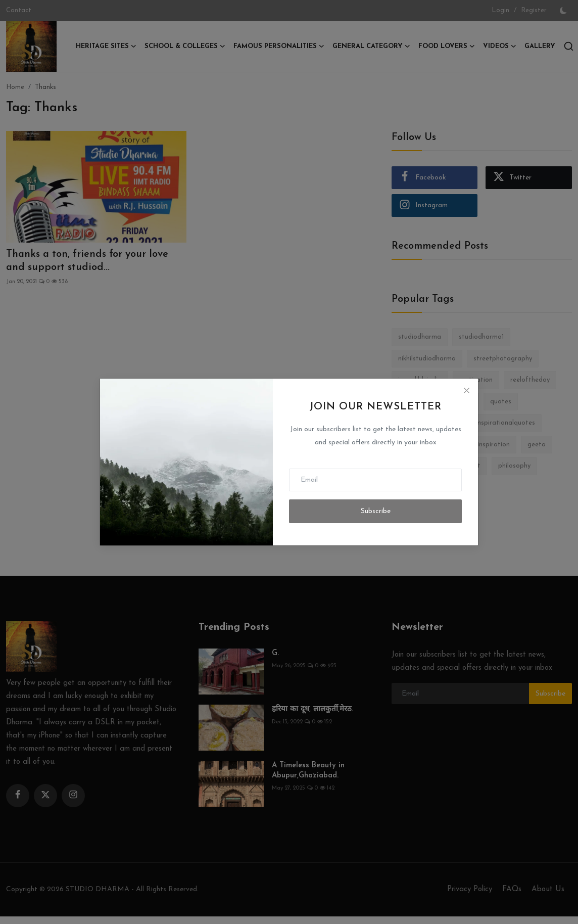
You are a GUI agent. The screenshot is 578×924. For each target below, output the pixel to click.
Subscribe (376, 511)
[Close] (466, 390)
